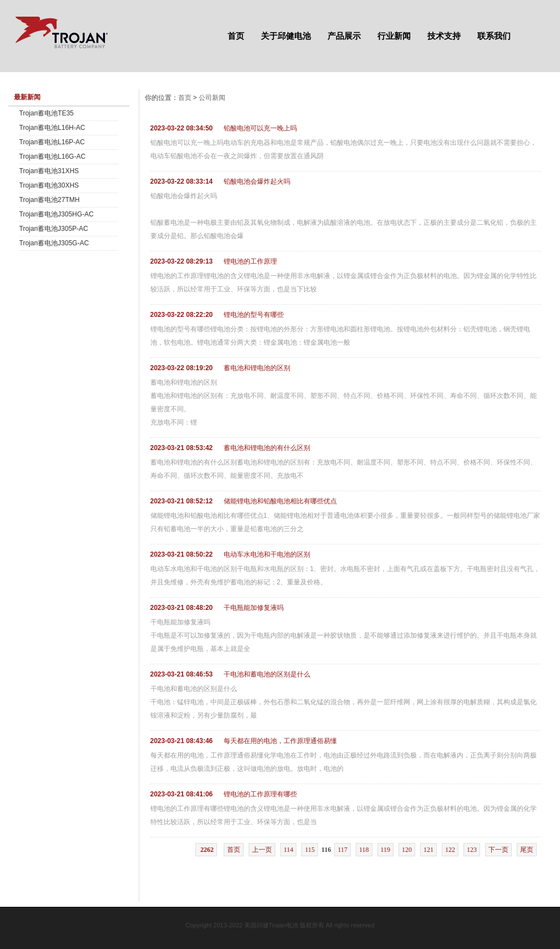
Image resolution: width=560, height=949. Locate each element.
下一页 (498, 850)
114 (289, 850)
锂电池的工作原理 (250, 261)
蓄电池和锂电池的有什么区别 (267, 448)
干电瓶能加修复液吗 (254, 608)
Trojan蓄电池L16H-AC (52, 128)
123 (472, 850)
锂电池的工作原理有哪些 (260, 794)
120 (407, 850)
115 (310, 850)
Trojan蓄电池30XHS (49, 185)
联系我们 (494, 36)
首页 (236, 36)
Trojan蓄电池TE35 (47, 113)
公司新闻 (212, 98)
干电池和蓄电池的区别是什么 (267, 674)
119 (386, 850)
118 (364, 850)
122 (450, 850)
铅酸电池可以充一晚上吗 (260, 128)
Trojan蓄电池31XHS (49, 171)
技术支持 (444, 36)
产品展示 (344, 36)
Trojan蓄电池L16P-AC (52, 142)
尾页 (527, 850)
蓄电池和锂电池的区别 (257, 368)
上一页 (262, 850)
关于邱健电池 (286, 36)
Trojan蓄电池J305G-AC (54, 243)
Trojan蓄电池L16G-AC (53, 157)
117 (342, 850)
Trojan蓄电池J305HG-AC (57, 214)
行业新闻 (394, 36)
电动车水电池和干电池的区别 (267, 554)
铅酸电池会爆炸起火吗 (257, 181)
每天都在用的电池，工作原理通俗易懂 (280, 741)
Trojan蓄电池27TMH (50, 200)
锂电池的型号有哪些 (254, 315)
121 (428, 850)
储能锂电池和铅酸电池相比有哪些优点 (280, 501)
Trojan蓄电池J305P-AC (54, 229)
